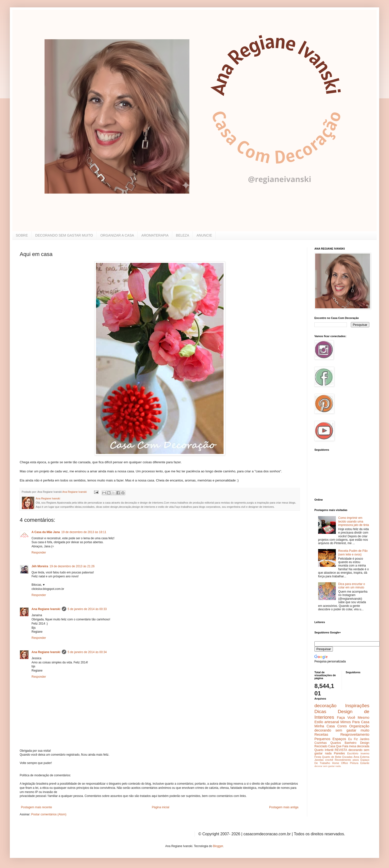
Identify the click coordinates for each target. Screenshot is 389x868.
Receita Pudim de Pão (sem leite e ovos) (353, 553)
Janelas (319, 760)
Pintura (354, 763)
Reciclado (321, 746)
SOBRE (22, 235)
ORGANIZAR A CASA (117, 235)
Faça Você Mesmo (353, 718)
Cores (342, 726)
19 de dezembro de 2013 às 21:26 (72, 566)
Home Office (340, 763)
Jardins (365, 739)
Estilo (319, 722)
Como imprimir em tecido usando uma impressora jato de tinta (354, 521)
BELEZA (183, 235)
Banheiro (351, 743)
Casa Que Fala (338, 746)
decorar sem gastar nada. (328, 766)
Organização (359, 726)
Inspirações (357, 706)
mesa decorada (359, 746)
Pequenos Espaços (330, 739)
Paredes (339, 753)
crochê (329, 760)
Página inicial (161, 807)
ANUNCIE (204, 235)
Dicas (320, 711)
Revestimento (343, 760)
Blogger (218, 846)
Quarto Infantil (324, 750)
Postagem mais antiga (284, 807)
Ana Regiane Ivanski (46, 609)
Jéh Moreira (40, 566)
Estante (365, 763)
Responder (39, 553)
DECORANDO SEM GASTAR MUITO (64, 235)
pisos (356, 760)
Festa (318, 757)
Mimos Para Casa (355, 722)
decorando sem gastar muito (342, 730)
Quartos (336, 743)
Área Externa (361, 757)
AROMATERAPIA (155, 235)
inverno (365, 753)
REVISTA (341, 750)
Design (365, 743)
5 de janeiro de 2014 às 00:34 (87, 652)
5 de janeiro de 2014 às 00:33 (87, 609)
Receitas (321, 734)
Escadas (347, 757)
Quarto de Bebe (332, 757)
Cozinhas (321, 743)
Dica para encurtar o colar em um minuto (352, 586)
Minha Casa (325, 726)
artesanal (332, 722)
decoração (325, 706)
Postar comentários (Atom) (49, 814)
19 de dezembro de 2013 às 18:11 (84, 532)
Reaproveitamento (355, 734)
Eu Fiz (353, 739)
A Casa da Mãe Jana (46, 532)
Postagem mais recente (36, 807)
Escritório (353, 753)
